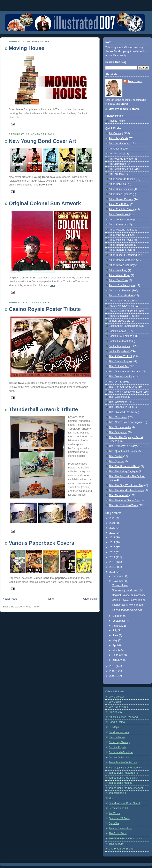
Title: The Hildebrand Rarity (124, 466)
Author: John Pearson (121, 301)
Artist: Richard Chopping (123, 255)
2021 (113, 523)
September (119, 621)
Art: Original (116, 149)
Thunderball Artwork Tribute (43, 409)
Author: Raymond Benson (123, 311)
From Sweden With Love (123, 763)
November (119, 581)
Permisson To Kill (119, 808)
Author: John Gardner (121, 296)
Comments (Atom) (29, 607)
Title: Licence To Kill (120, 407)
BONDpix (114, 727)
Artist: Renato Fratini (120, 250)
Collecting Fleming (119, 742)
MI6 (111, 798)
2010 (113, 666)
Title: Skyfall (116, 456)
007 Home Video (118, 707)
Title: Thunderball (119, 495)
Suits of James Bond (121, 829)
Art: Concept (116, 133)
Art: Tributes (116, 174)
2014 (113, 557)
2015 (113, 552)
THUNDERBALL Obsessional (126, 839)
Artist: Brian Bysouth (120, 194)
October (117, 616)
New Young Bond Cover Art (42, 141)
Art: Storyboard (117, 164)
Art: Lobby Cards (118, 138)
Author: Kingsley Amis (121, 306)
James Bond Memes (120, 783)
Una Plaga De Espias (121, 849)
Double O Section (119, 758)
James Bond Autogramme (124, 773)
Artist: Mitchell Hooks (121, 240)
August (117, 626)
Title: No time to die (120, 427)
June (116, 635)
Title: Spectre (116, 461)
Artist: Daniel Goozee (121, 199)
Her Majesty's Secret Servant (125, 768)
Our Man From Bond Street (124, 803)
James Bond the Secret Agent (126, 788)
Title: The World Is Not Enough (126, 490)
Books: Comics (117, 331)
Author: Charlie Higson (122, 285)
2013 (113, 562)
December (119, 576)
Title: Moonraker (118, 417)
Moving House (26, 48)
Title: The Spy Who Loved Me (126, 485)
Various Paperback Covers (41, 543)
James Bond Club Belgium (124, 778)
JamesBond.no (117, 793)
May (115, 640)
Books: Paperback (119, 351)
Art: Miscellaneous (119, 144)
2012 (113, 567)
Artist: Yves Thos (118, 280)
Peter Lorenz (135, 81)
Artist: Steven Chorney (122, 265)
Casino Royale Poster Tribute (45, 309)
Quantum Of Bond (119, 818)
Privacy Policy (117, 121)
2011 (113, 572)
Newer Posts (10, 599)
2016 (113, 547)
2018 (113, 538)
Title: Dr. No (115, 382)
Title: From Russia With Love (125, 392)
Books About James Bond (123, 326)
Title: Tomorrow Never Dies (124, 501)
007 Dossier (116, 702)
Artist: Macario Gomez (121, 230)
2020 (113, 528)
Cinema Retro (117, 737)
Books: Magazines (119, 346)
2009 (113, 671)
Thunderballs (116, 844)
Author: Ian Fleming (120, 291)
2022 (113, 518)
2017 (113, 542)
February (118, 655)
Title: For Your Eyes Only (123, 387)
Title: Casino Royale (120, 362)
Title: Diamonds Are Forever (125, 372)
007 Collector (116, 697)
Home (50, 599)
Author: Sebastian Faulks (123, 316)
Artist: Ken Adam (118, 225)
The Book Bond (118, 833)
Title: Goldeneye (118, 397)
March (117, 650)
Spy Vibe (114, 823)
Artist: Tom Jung (118, 270)
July (115, 630)
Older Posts (90, 599)
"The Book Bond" (43, 185)
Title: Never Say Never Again (125, 422)
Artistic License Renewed (123, 717)
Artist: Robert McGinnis (122, 260)
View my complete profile (124, 109)
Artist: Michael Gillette (121, 235)
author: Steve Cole (119, 321)
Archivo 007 (116, 712)
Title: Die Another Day (121, 377)
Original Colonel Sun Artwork (45, 203)
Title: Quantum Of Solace (123, 451)
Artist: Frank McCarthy (121, 209)
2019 (113, 533)
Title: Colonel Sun (119, 366)
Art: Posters (115, 154)
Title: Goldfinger (118, 402)
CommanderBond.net (121, 752)
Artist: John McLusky (121, 220)
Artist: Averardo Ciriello (122, 179)
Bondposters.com (119, 732)
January (117, 660)
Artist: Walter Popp (119, 275)
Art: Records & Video (121, 159)
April (116, 645)
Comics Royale (117, 747)
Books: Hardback (119, 341)
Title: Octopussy (118, 432)
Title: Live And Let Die (121, 412)
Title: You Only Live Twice (123, 505)
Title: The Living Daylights (123, 472)
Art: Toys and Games (121, 169)
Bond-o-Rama (117, 722)
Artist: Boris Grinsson (121, 189)
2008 (113, 676)
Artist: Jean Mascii (119, 214)
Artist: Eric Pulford (119, 204)
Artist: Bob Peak (118, 184)
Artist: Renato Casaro (121, 245)
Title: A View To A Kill (120, 356)
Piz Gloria (114, 813)
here (52, 285)
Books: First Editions (120, 336)
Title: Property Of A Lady (123, 446)
